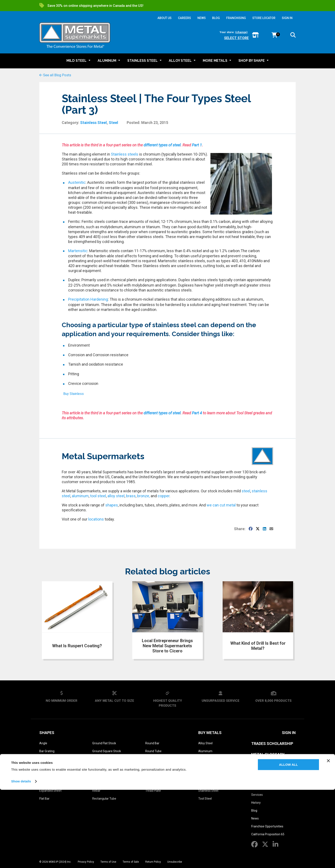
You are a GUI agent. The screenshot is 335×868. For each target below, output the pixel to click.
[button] (293, 36)
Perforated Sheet (104, 767)
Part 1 (197, 145)
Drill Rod (45, 783)
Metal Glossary (268, 754)
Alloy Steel (205, 743)
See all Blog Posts (55, 75)
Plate (96, 783)
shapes (112, 505)
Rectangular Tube (104, 799)
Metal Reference (268, 765)
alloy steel (116, 496)
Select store (236, 38)
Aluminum (205, 751)
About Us (261, 776)
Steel (113, 123)
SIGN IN (287, 18)
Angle (43, 743)
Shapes (47, 733)
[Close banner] (328, 839)
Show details (21, 860)
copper (164, 496)
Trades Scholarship (272, 744)
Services (257, 795)
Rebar (96, 791)
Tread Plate (153, 791)
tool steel (98, 496)
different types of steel (162, 145)
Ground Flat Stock (104, 743)
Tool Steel (205, 799)
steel (245, 491)
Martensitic (78, 251)
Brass (202, 759)
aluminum (80, 496)
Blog (254, 811)
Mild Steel (205, 783)
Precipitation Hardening (88, 299)
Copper (203, 775)
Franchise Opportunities (267, 826)
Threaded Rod (155, 783)
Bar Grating (47, 751)
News (255, 818)
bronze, (143, 496)
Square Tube (154, 775)
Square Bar (153, 767)
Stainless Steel (93, 123)
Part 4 (197, 413)
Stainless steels (125, 154)
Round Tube (153, 751)
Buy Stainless (73, 394)
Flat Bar (44, 799)
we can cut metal (221, 505)
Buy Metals (210, 733)
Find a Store (259, 787)
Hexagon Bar (101, 759)
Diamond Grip (48, 775)
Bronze (203, 767)
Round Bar (152, 743)
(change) (241, 32)
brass (131, 496)
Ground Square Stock (107, 751)
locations (96, 519)
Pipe (95, 775)
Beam (43, 759)
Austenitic (77, 182)
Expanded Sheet (50, 791)
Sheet (149, 759)
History (256, 803)
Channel (45, 767)
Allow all (288, 843)
